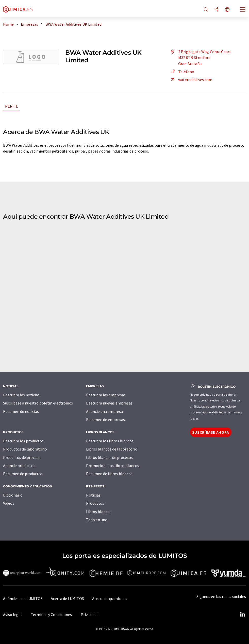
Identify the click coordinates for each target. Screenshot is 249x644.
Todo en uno (97, 520)
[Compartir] (217, 10)
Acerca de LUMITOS (67, 598)
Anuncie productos (19, 466)
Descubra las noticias (21, 395)
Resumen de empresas (105, 420)
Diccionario (13, 495)
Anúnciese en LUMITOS (23, 598)
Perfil (11, 106)
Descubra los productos (23, 441)
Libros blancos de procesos (109, 457)
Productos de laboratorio (25, 449)
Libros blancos (99, 512)
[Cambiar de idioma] (227, 10)
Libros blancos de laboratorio (112, 449)
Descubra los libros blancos (110, 441)
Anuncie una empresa (104, 411)
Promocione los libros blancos (113, 466)
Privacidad (90, 615)
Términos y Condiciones (51, 615)
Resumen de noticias (21, 411)
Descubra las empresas (106, 395)
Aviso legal (12, 615)
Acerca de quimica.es (110, 598)
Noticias (93, 495)
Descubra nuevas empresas (109, 403)
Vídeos (9, 503)
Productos (95, 503)
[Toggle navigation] (243, 10)
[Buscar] (206, 10)
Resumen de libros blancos (109, 474)
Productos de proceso (22, 457)
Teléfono (182, 72)
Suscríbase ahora (211, 432)
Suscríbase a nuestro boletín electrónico (38, 403)
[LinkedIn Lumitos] (242, 615)
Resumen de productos (23, 474)
